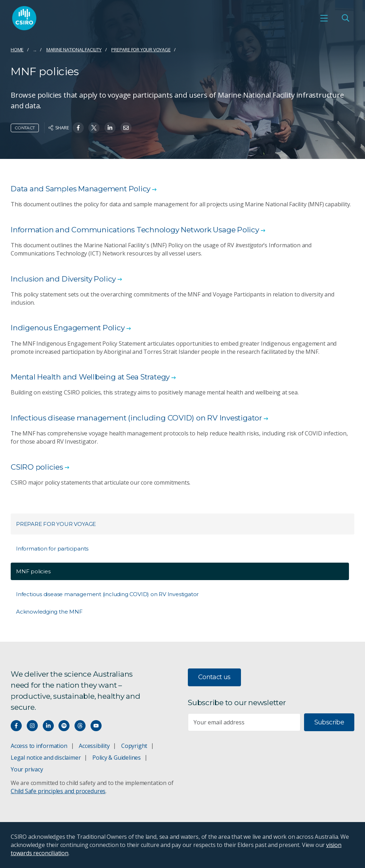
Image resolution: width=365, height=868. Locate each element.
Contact (25, 128)
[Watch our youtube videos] (96, 726)
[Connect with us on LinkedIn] (48, 726)
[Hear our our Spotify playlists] (64, 726)
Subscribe (329, 722)
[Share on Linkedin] (110, 128)
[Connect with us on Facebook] (16, 726)
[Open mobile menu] (324, 18)
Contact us (214, 677)
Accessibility (94, 746)
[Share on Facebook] (78, 128)
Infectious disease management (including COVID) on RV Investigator (107, 594)
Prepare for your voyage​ (141, 50)
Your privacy (27, 769)
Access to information (39, 746)
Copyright (134, 746)
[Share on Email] (126, 128)
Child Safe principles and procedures (58, 791)
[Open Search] (345, 18)
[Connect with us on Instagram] (32, 726)
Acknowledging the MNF (49, 612)
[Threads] (80, 726)
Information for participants (52, 549)
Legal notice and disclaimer (46, 758)
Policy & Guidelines (117, 758)
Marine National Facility (74, 50)
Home (17, 50)
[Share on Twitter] (94, 128)
